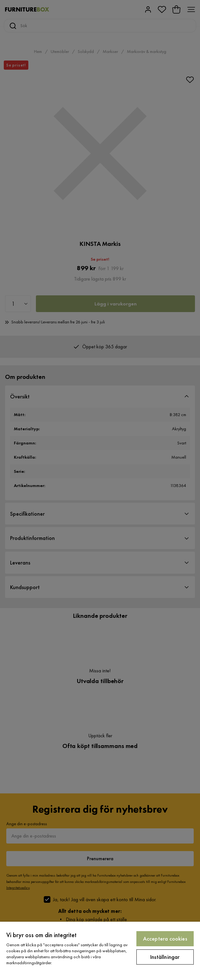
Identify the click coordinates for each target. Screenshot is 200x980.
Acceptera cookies (165, 939)
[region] (100, 951)
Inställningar (165, 957)
